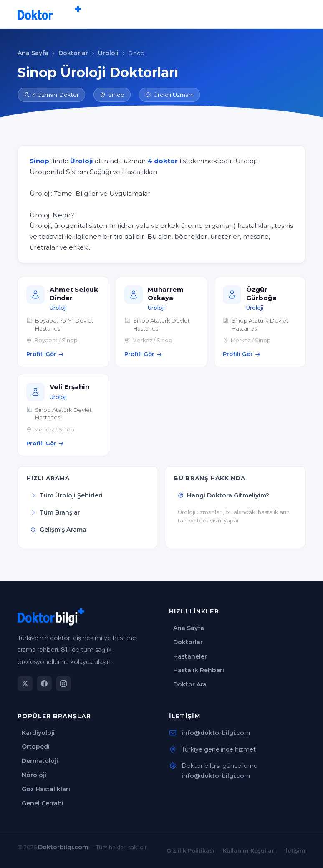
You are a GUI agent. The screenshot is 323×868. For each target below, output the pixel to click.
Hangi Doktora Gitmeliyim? (223, 495)
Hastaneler (190, 656)
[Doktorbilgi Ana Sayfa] (49, 14)
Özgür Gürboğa (261, 294)
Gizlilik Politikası (191, 850)
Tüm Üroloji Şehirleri (67, 495)
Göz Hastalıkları (46, 789)
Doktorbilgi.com (63, 847)
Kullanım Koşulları (249, 850)
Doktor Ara (190, 684)
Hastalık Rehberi (199, 670)
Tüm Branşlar (55, 512)
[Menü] (297, 14)
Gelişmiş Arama (58, 530)
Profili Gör (45, 354)
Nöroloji (34, 775)
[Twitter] (25, 684)
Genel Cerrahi (43, 803)
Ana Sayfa (33, 53)
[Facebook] (44, 684)
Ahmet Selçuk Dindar (74, 294)
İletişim (295, 850)
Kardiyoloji (38, 733)
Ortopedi (36, 747)
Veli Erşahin (69, 387)
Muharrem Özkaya (166, 294)
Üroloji (108, 53)
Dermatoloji (40, 761)
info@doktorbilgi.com (216, 733)
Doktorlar (73, 53)
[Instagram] (63, 684)
